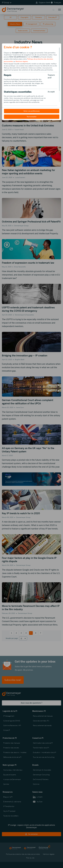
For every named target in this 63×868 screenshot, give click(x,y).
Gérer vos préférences (32, 111)
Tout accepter (32, 117)
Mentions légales (22, 61)
